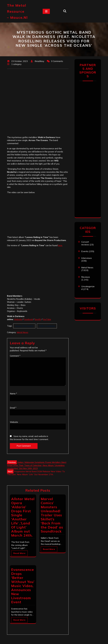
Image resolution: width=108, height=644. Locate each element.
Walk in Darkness (47, 326)
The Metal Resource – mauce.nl (17, 11)
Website (18, 319)
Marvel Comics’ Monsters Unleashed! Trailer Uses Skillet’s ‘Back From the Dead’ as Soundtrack (52, 515)
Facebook (28, 319)
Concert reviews (85, 243)
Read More (19, 553)
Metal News (22, 332)
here (60, 245)
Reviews (86, 277)
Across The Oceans (24, 326)
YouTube (47, 319)
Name (13, 394)
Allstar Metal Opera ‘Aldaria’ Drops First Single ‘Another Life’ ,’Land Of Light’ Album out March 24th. (23, 517)
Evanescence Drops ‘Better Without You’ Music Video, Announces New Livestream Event (23, 586)
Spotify (38, 319)
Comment (15, 356)
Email (13, 408)
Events (85, 251)
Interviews (87, 258)
